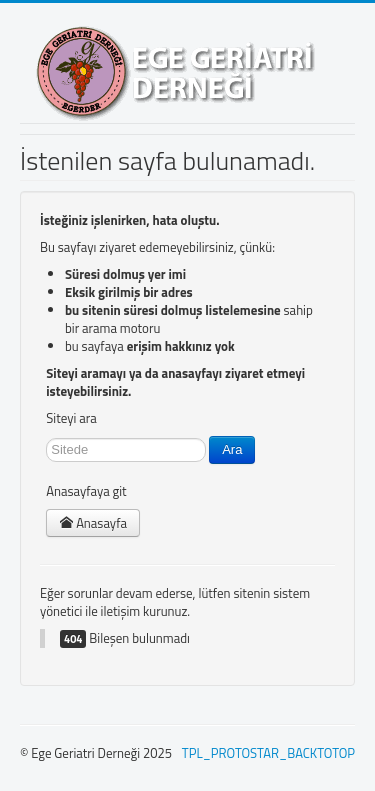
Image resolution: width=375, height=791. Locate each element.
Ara (232, 449)
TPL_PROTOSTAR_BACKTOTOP (268, 753)
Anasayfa (93, 523)
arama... (46, 436)
